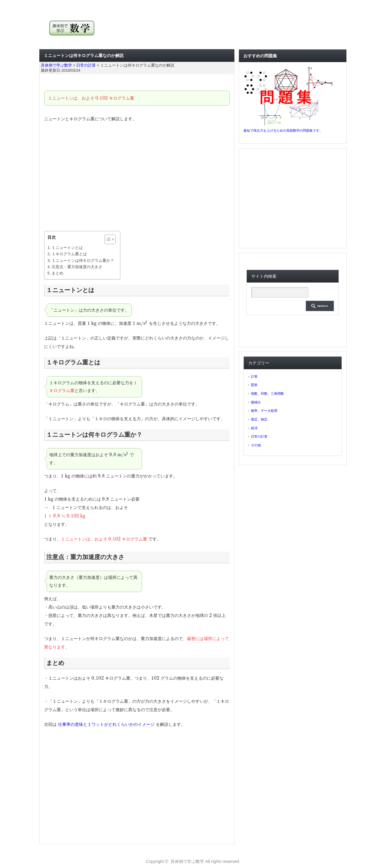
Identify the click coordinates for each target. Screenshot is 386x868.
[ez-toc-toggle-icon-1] (107, 239)
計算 (254, 376)
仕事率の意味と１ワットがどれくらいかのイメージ (106, 724)
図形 (254, 385)
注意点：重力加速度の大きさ (77, 267)
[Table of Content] (110, 239)
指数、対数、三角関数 (267, 394)
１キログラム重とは (69, 254)
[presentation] (102, 98)
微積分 (256, 402)
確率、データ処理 (264, 411)
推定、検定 (259, 419)
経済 (254, 428)
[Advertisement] (137, 177)
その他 (256, 445)
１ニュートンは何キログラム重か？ (83, 260)
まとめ (57, 273)
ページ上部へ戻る (381, 837)
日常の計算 (259, 436)
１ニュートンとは (67, 248)
